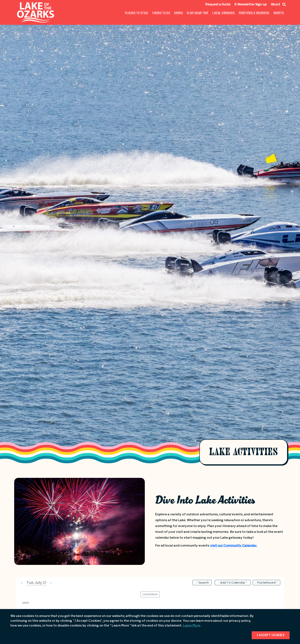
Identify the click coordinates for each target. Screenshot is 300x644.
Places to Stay (136, 13)
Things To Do (161, 13)
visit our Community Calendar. (234, 546)
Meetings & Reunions (254, 13)
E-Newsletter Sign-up (251, 5)
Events (279, 13)
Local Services (223, 13)
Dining (178, 13)
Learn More (192, 626)
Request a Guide (218, 5)
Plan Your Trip (197, 13)
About (275, 5)
